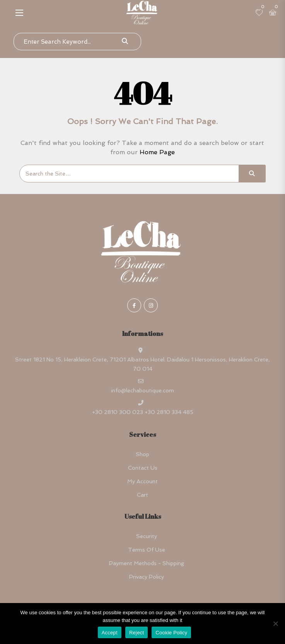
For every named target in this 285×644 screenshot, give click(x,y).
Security (147, 536)
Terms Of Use (147, 550)
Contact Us (143, 468)
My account (142, 481)
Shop (142, 454)
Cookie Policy (171, 633)
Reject (137, 633)
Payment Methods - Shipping (147, 563)
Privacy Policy (147, 577)
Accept (110, 633)
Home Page (157, 152)
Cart (142, 495)
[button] (19, 13)
